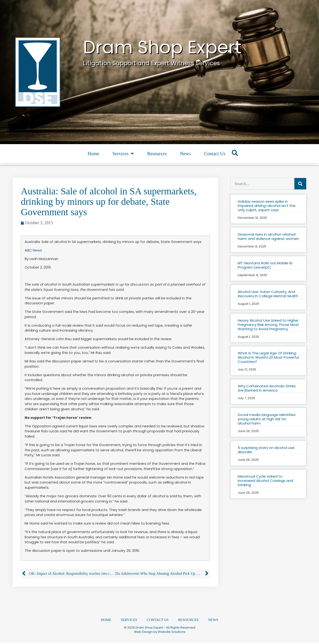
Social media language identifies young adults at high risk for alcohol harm (267, 419)
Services (123, 154)
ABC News (33, 250)
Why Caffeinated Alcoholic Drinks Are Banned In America (267, 388)
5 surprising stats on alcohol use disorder (266, 450)
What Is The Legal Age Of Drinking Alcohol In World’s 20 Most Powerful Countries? (268, 357)
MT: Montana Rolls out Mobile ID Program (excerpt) (265, 265)
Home (93, 154)
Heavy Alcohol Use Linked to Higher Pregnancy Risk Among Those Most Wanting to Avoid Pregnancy (268, 325)
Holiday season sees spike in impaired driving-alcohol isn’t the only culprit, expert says (267, 206)
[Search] (300, 184)
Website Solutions (172, 633)
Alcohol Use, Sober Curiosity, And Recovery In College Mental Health (268, 294)
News (185, 154)
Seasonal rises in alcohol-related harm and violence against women (268, 236)
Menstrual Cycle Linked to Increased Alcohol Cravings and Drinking (265, 481)
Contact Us (215, 154)
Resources (157, 154)
